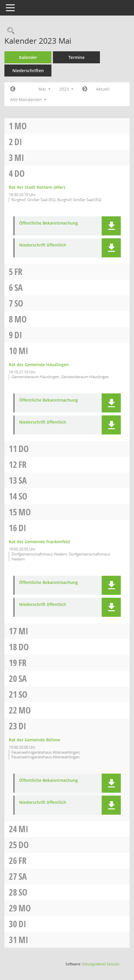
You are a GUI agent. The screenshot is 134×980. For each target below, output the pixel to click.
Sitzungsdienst (101, 964)
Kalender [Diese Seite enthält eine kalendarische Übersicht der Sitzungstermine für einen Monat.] (28, 57)
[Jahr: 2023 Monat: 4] (13, 89)
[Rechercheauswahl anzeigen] (9, 31)
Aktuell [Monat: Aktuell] (103, 89)
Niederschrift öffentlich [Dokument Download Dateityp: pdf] (43, 245)
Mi (19, 158)
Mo (21, 126)
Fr (18, 272)
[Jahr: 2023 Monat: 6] (85, 89)
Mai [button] (45, 89)
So (19, 303)
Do (20, 173)
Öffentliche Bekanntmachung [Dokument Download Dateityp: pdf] (48, 223)
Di (18, 142)
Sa (19, 287)
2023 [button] (66, 89)
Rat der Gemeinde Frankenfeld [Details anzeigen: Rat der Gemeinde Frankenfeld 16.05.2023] (39, 542)
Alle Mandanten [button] (28, 100)
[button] (111, 226)
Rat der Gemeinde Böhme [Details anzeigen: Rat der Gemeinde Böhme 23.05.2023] (35, 740)
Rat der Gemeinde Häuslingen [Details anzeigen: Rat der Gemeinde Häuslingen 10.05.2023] (39, 365)
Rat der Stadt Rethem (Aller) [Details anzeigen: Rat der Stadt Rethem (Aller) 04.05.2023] (37, 187)
